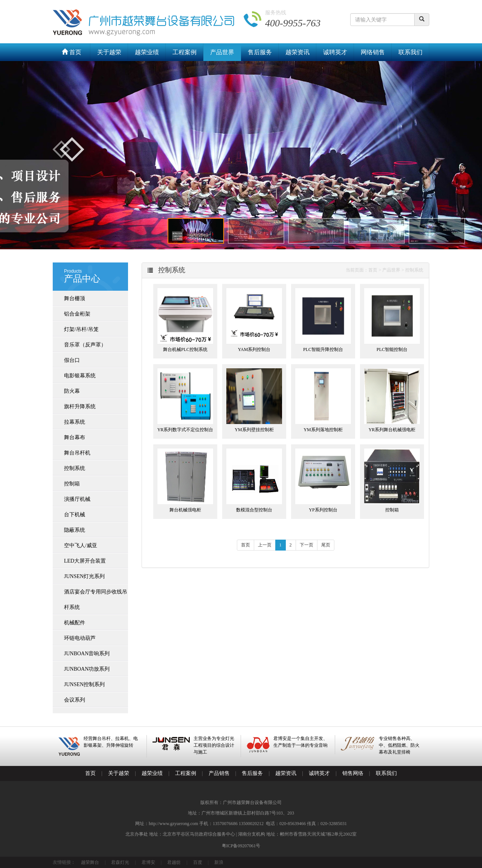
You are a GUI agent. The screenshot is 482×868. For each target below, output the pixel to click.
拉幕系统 (75, 422)
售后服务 (260, 52)
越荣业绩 (147, 52)
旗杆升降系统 (80, 407)
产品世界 (222, 52)
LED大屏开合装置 (85, 561)
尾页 (326, 545)
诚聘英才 (335, 52)
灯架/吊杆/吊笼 (81, 329)
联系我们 (410, 52)
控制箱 (72, 484)
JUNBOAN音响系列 (87, 654)
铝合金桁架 (77, 314)
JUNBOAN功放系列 (87, 669)
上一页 (265, 545)
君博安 (148, 862)
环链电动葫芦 (80, 638)
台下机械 (75, 515)
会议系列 (75, 700)
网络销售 (373, 52)
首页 (72, 52)
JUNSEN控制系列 (84, 684)
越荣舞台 (90, 862)
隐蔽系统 (75, 530)
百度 (198, 862)
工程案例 (185, 52)
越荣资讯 (297, 52)
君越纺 (174, 862)
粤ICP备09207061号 (241, 846)
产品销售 (219, 773)
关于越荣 (109, 52)
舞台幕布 (75, 437)
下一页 (307, 545)
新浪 (219, 862)
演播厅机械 (77, 499)
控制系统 (75, 468)
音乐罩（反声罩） (85, 345)
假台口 (72, 360)
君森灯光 (120, 862)
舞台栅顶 (75, 298)
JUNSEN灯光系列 (84, 576)
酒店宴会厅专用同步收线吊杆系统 (96, 600)
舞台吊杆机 (77, 453)
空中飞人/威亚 (81, 545)
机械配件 (75, 623)
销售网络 (353, 773)
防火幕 (72, 391)
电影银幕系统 (80, 376)
